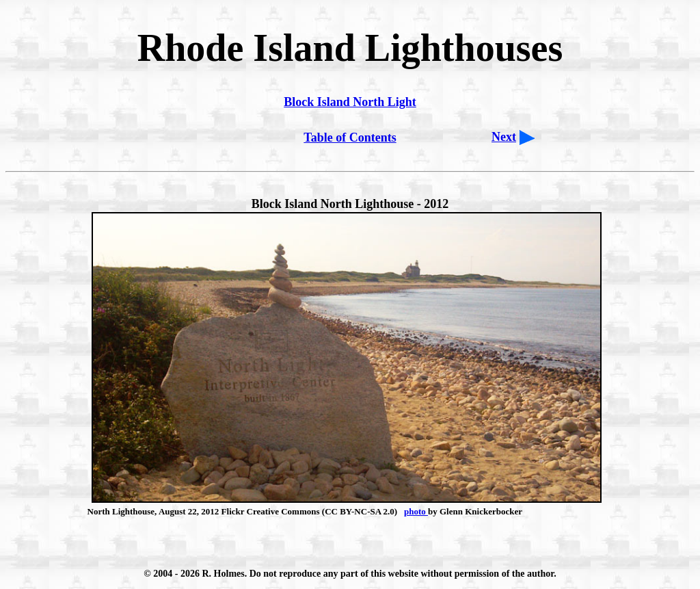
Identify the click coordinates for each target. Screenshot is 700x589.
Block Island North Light (350, 102)
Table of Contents (350, 138)
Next (504, 137)
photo (416, 511)
